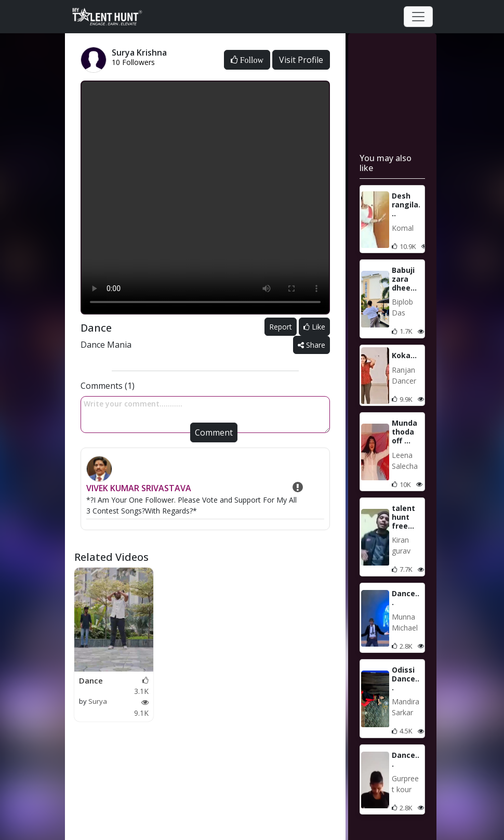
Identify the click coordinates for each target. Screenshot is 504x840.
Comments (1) (108, 386)
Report (281, 327)
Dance (91, 680)
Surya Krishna (93, 706)
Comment (214, 432)
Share (311, 345)
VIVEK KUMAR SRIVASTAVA (139, 488)
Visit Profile (301, 60)
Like (314, 327)
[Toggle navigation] (418, 17)
